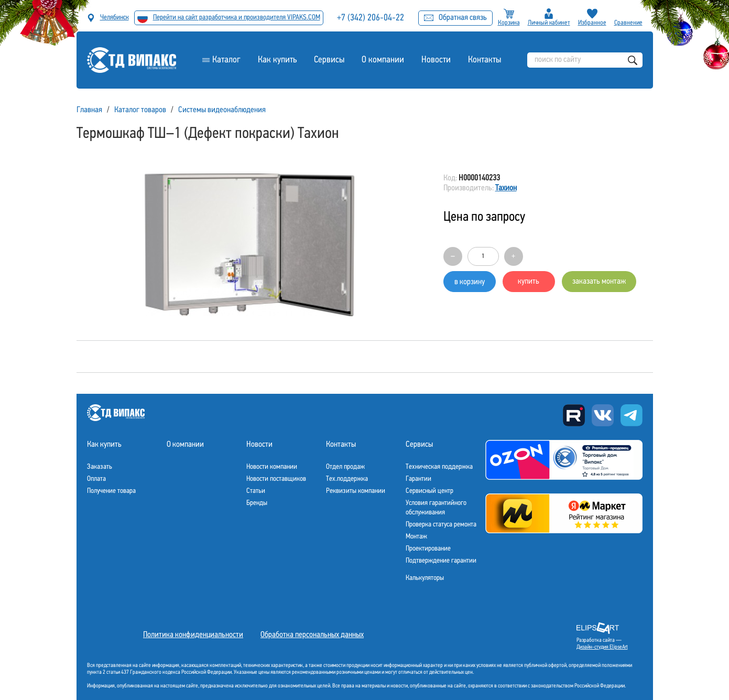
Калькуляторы (425, 578)
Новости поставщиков (276, 479)
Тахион (506, 188)
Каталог (226, 60)
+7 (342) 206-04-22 (371, 18)
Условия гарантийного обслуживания (436, 508)
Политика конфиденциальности (193, 635)
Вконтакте (603, 415)
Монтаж (416, 537)
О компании (383, 60)
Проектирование (428, 549)
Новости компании (272, 467)
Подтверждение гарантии (441, 561)
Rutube (574, 415)
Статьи (256, 491)
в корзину (470, 282)
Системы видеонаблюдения (222, 110)
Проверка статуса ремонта (441, 525)
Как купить (277, 60)
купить (529, 282)
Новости (436, 60)
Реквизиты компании (356, 491)
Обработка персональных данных (312, 635)
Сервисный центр (429, 491)
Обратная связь (455, 18)
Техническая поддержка (439, 467)
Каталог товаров (140, 110)
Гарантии (418, 479)
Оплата (96, 479)
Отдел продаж (345, 467)
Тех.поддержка (347, 479)
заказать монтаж (599, 282)
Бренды (257, 503)
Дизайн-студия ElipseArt (602, 647)
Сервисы (329, 60)
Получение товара (111, 491)
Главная (89, 110)
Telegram (632, 415)
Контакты (485, 60)
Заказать (100, 467)
